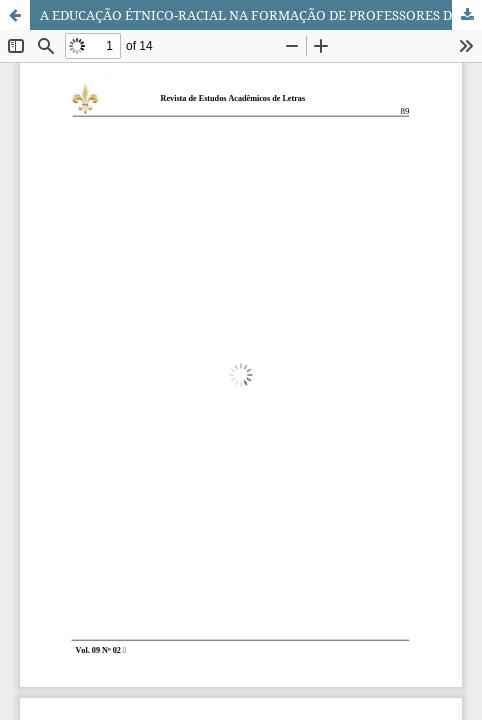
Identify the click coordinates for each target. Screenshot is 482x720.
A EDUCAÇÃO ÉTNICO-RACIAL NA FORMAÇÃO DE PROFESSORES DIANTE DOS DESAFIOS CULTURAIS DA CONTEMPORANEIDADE (261, 15)
